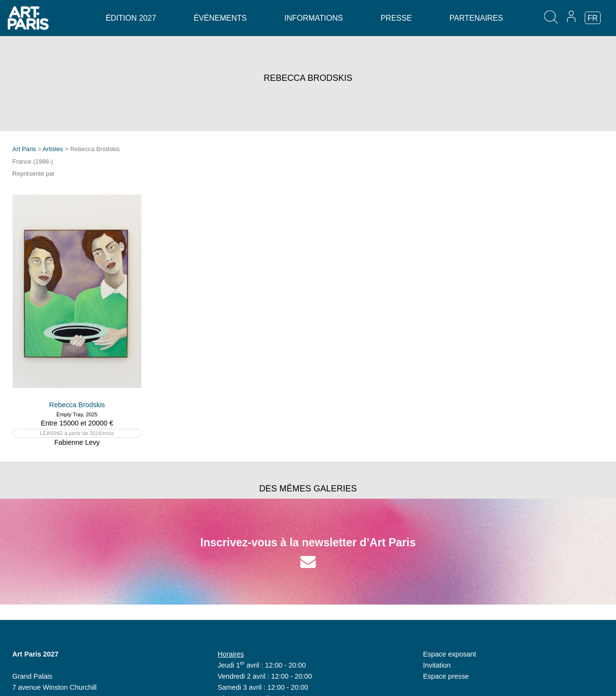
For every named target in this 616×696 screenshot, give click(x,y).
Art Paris (24, 149)
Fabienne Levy (77, 442)
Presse (396, 18)
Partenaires (476, 18)
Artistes (53, 149)
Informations (314, 18)
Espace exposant (449, 654)
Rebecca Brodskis (77, 405)
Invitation (437, 665)
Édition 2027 (131, 18)
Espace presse (446, 676)
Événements (220, 18)
